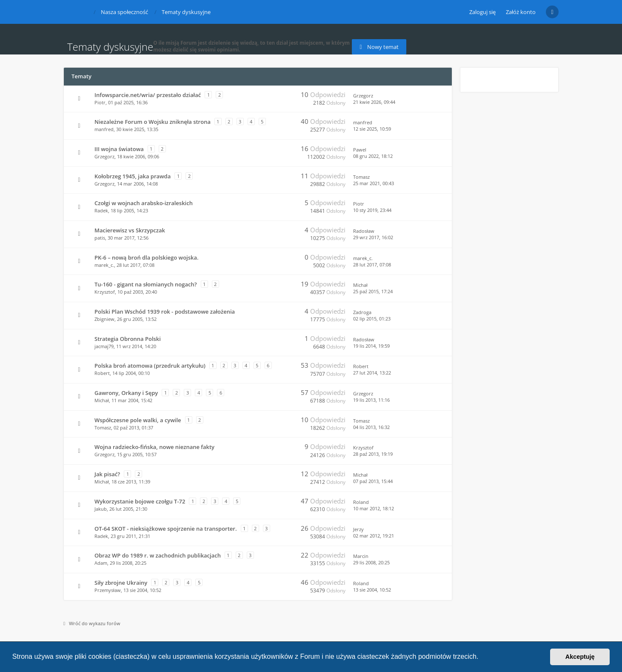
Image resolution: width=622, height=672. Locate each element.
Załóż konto (521, 12)
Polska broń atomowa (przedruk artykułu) (150, 366)
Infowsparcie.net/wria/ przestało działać (148, 95)
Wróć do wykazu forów (92, 623)
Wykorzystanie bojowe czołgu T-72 (140, 501)
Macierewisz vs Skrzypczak (130, 230)
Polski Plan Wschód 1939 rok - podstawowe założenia (165, 312)
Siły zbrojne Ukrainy (121, 583)
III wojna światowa (119, 149)
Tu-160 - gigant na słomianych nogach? (146, 284)
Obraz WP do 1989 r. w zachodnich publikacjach (158, 555)
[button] (482, 658)
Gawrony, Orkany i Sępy (126, 393)
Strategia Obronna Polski (128, 339)
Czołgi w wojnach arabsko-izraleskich (144, 203)
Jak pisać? (107, 474)
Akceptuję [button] (580, 657)
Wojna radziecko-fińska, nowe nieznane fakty (154, 447)
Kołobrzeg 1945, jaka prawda (133, 176)
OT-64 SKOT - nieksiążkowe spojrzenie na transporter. (166, 529)
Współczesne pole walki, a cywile (138, 420)
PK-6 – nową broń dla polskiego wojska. (147, 257)
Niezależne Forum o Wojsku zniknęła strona (153, 122)
